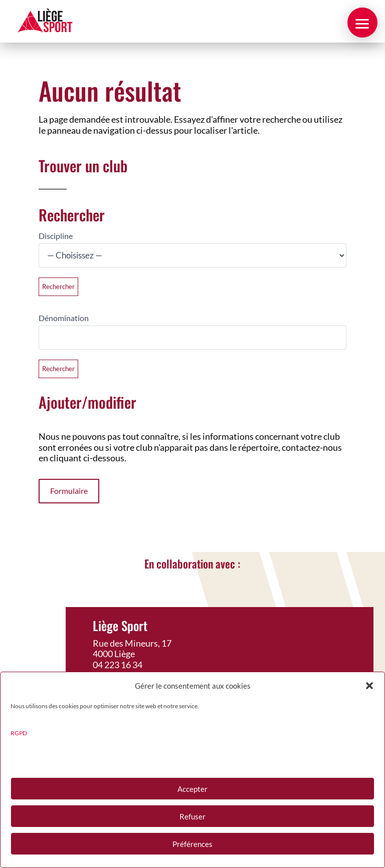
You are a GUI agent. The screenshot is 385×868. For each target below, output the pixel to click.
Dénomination (64, 318)
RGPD (19, 733)
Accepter (192, 789)
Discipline (56, 236)
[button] (369, 686)
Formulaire (69, 491)
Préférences (192, 844)
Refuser (192, 816)
